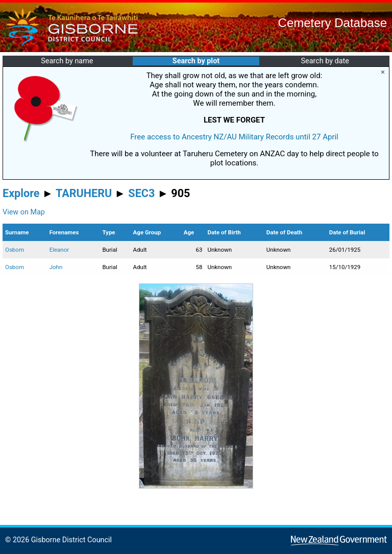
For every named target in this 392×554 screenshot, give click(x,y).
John (56, 267)
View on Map (24, 212)
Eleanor (59, 250)
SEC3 (141, 193)
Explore (21, 193)
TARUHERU (84, 193)
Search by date (325, 61)
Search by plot (196, 61)
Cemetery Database (333, 23)
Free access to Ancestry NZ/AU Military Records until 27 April (234, 137)
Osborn (15, 250)
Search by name (67, 61)
